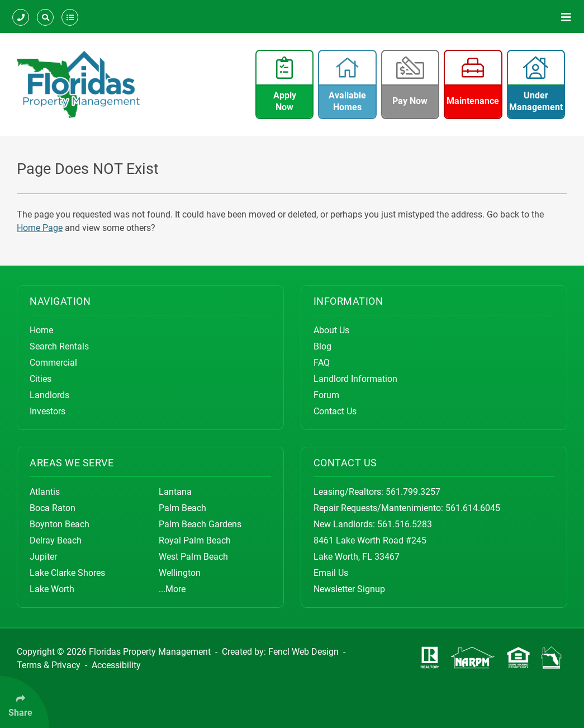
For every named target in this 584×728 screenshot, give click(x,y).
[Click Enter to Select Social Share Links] (25, 702)
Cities (41, 379)
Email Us (331, 573)
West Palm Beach (193, 557)
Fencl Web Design (303, 652)
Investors (48, 411)
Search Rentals (59, 346)
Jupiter (43, 557)
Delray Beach (56, 540)
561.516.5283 (405, 524)
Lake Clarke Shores (67, 573)
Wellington (180, 573)
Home (41, 330)
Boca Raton (53, 508)
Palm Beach (182, 508)
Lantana (175, 492)
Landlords (49, 395)
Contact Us (335, 411)
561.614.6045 (473, 508)
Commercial (53, 363)
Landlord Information (355, 379)
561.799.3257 (413, 492)
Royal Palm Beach (195, 540)
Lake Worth (52, 589)
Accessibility (116, 665)
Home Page (40, 228)
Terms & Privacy (49, 665)
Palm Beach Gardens (200, 524)
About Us (331, 330)
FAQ (322, 363)
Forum (326, 395)
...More (172, 589)
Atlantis (45, 492)
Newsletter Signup (349, 589)
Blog (322, 346)
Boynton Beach (60, 524)
